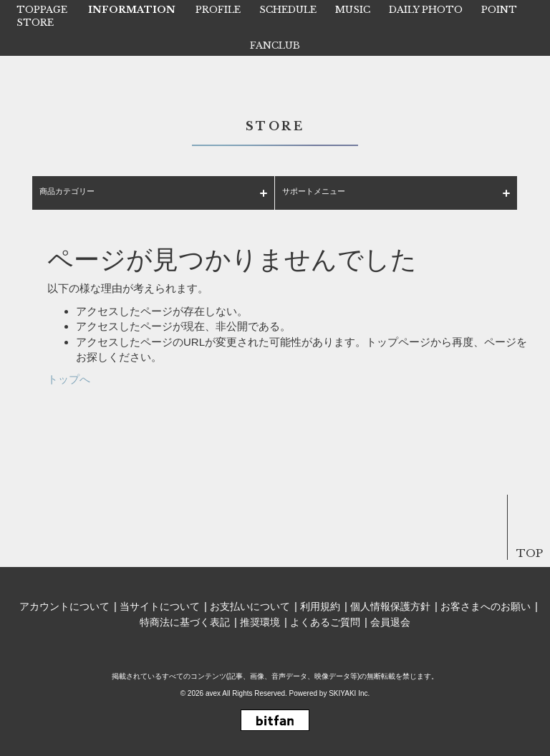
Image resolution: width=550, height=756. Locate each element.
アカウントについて (64, 606)
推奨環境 (260, 622)
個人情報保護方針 (390, 606)
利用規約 (320, 606)
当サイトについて (160, 606)
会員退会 (390, 622)
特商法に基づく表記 (185, 622)
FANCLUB (275, 45)
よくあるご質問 (325, 622)
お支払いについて (250, 606)
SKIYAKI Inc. (349, 693)
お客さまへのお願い (486, 606)
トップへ (69, 379)
